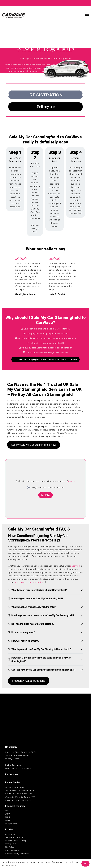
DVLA (7, 811)
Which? (8, 820)
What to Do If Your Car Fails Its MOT (20, 797)
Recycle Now (11, 824)
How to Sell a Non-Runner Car (18, 794)
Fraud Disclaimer (12, 850)
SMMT (8, 817)
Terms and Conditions (15, 837)
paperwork (75, 566)
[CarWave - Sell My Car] (14, 16)
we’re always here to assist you (30, 582)
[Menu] (87, 16)
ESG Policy (10, 847)
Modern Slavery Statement (17, 854)
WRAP (8, 814)
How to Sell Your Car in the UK (18, 800)
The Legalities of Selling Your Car (20, 790)
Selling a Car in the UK (15, 787)
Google (71, 481)
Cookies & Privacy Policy (16, 841)
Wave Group (10, 834)
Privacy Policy (11, 844)
